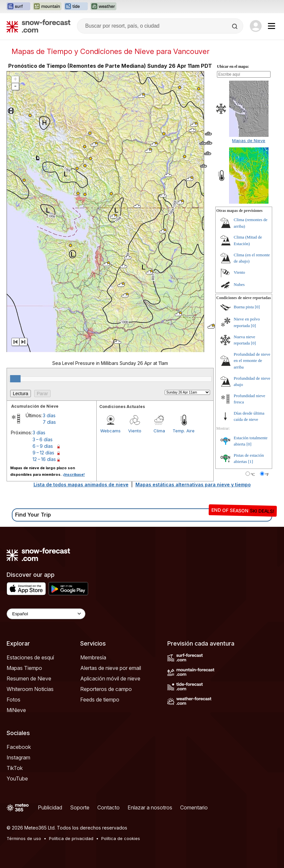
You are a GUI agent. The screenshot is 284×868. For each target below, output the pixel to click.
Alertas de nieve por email (111, 668)
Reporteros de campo (106, 689)
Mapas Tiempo (24, 668)
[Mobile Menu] (272, 26)
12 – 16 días (44, 459)
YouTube (17, 779)
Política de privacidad (71, 838)
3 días (49, 415)
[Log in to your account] (256, 26)
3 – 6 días (43, 439)
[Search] (235, 26)
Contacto (108, 807)
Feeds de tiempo (100, 700)
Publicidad (50, 807)
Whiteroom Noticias (30, 689)
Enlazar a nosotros (150, 807)
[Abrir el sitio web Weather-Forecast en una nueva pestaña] (103, 7)
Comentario (194, 807)
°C (253, 474)
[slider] (15, 379)
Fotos (13, 700)
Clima (159, 431)
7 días (49, 422)
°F (267, 474)
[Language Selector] (46, 614)
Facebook (19, 747)
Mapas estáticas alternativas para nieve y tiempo (193, 485)
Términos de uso (24, 838)
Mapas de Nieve (249, 140)
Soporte (80, 807)
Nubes (239, 284)
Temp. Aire (184, 431)
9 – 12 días (43, 453)
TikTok (15, 768)
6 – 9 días (43, 446)
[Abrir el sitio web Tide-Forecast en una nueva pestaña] (76, 7)
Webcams (110, 431)
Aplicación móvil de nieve (110, 678)
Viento (135, 431)
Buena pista (244, 307)
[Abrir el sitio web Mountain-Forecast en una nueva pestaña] (47, 7)
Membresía (93, 657)
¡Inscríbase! (74, 474)
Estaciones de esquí (30, 657)
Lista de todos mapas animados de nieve (81, 485)
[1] (251, 461)
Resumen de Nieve (29, 678)
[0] (257, 307)
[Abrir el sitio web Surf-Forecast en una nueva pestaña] (18, 7)
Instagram (18, 757)
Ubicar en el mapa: (233, 66)
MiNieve (16, 710)
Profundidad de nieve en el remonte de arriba (252, 361)
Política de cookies (121, 838)
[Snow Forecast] (38, 26)
